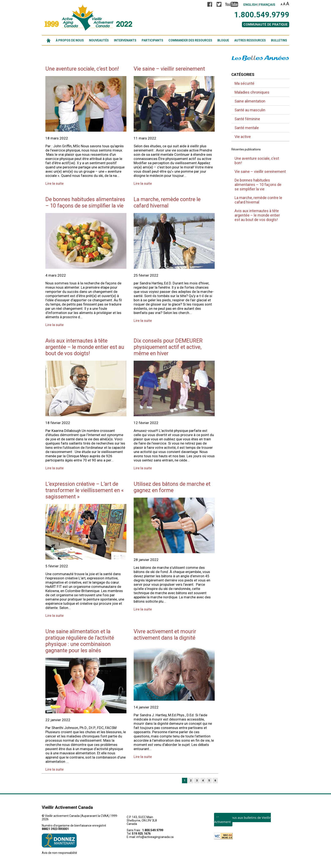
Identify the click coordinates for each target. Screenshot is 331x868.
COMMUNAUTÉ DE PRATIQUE (266, 25)
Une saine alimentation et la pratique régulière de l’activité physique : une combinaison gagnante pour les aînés (80, 641)
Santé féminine (247, 119)
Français (267, 5)
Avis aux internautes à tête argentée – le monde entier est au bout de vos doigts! (85, 347)
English (250, 5)
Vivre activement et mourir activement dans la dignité (165, 635)
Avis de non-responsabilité (59, 853)
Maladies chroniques (252, 92)
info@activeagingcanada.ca (155, 837)
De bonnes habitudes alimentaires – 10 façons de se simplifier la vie (85, 202)
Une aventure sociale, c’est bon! (82, 69)
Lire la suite (54, 183)
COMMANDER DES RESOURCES (190, 40)
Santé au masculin (250, 110)
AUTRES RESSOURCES (250, 40)
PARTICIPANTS (152, 40)
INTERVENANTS (125, 40)
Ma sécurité (244, 83)
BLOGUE (223, 40)
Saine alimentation (250, 101)
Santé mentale (247, 128)
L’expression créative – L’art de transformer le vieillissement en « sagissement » (85, 490)
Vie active (243, 137)
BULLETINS (279, 40)
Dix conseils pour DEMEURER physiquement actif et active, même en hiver (168, 347)
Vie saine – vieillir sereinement (169, 69)
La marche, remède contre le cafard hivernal (167, 202)
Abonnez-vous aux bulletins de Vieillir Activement (242, 820)
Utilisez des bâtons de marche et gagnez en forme (172, 487)
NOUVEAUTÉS (99, 40)
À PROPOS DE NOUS (70, 40)
